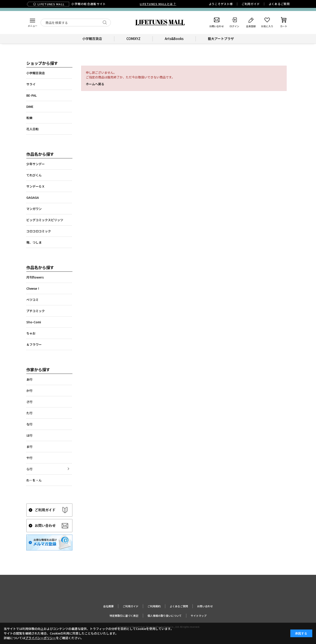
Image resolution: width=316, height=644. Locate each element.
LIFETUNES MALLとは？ (158, 4)
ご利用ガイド (251, 4)
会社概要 (108, 606)
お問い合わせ (205, 606)
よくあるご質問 (279, 4)
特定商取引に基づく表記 (124, 616)
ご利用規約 (154, 606)
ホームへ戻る (95, 84)
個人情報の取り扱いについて (165, 616)
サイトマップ (199, 616)
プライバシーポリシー (41, 638)
